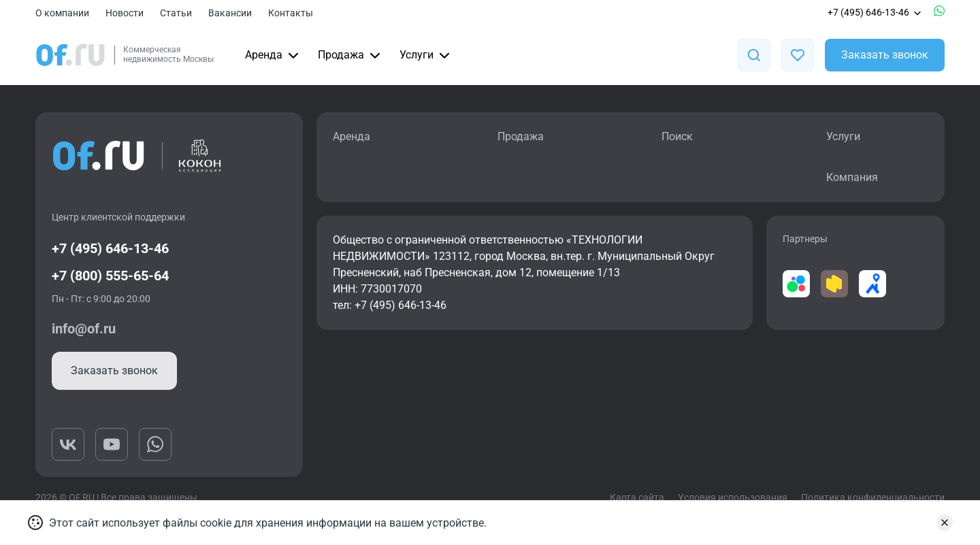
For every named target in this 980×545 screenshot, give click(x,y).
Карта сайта (637, 497)
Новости (125, 13)
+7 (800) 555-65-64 (110, 276)
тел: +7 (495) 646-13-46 (390, 305)
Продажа (350, 55)
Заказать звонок (885, 55)
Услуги (426, 55)
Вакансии (230, 13)
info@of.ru (84, 329)
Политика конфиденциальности (873, 497)
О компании (62, 13)
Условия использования (733, 497)
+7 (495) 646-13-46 (875, 12)
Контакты (291, 13)
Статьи (176, 13)
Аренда (273, 55)
